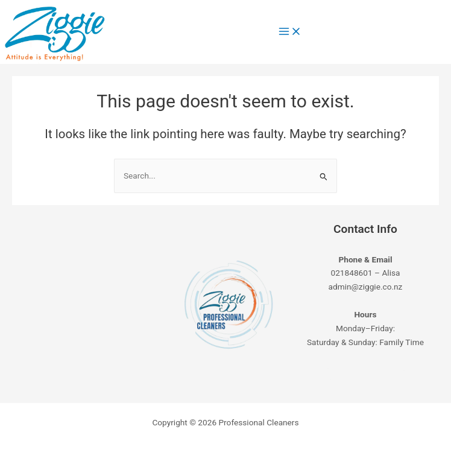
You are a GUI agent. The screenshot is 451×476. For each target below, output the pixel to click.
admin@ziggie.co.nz (366, 287)
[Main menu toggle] (290, 32)
